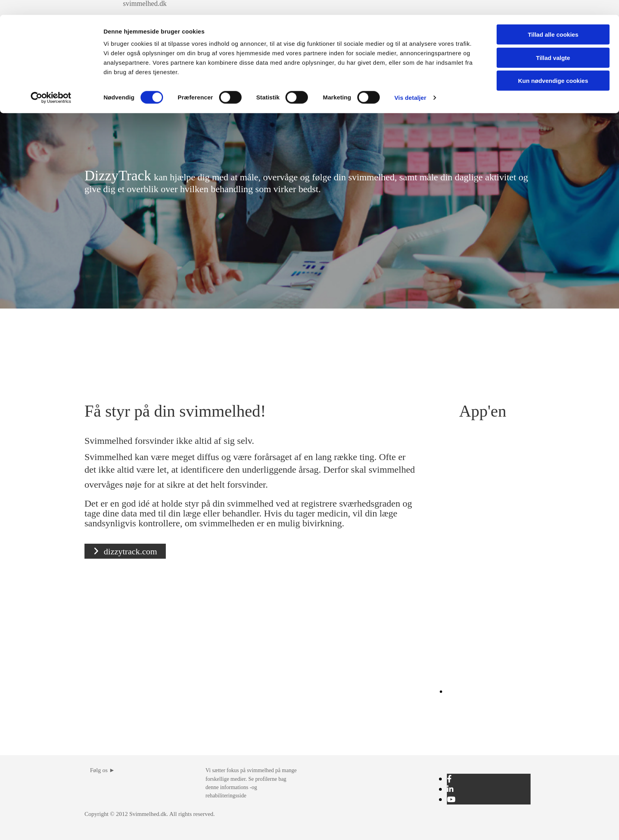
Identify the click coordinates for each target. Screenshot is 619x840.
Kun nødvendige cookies (553, 66)
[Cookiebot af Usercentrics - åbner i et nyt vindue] (51, 83)
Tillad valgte (553, 43)
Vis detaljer (410, 83)
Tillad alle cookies (553, 20)
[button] (125, 551)
